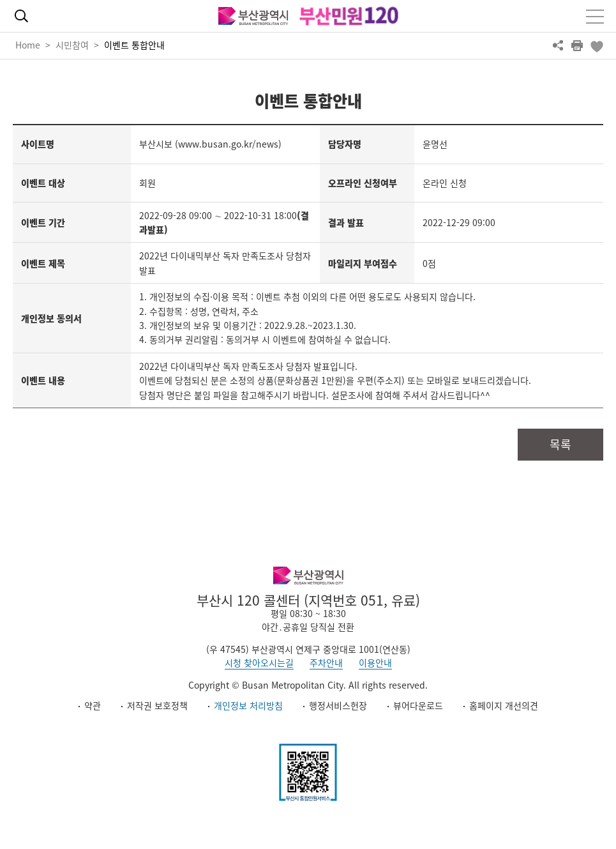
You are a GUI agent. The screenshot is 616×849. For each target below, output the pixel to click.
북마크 (596, 45)
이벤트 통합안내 (134, 45)
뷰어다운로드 (418, 705)
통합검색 (21, 16)
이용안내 (375, 662)
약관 (93, 705)
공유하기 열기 (558, 45)
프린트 (577, 45)
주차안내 (326, 662)
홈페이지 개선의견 (504, 705)
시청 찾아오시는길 (259, 662)
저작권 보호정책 (157, 705)
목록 (560, 444)
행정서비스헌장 (338, 705)
